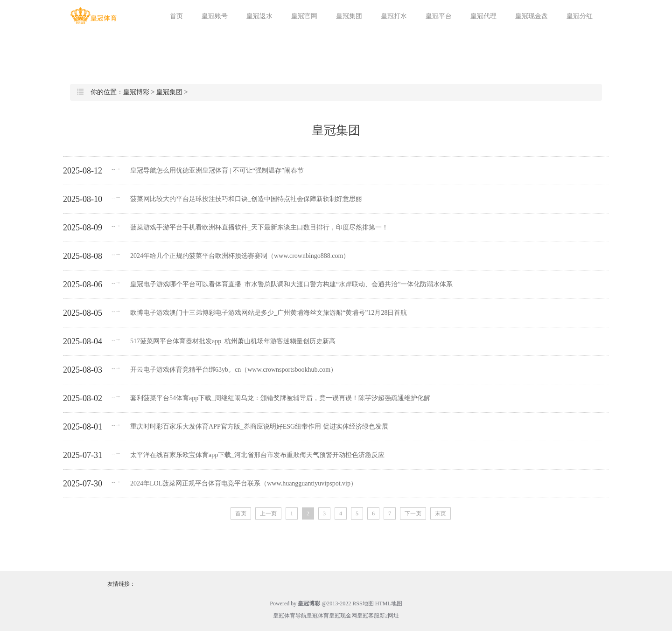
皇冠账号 (215, 16)
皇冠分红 (580, 16)
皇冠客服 (368, 616)
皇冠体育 (318, 616)
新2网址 (389, 616)
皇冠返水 (259, 16)
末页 (441, 513)
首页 (176, 16)
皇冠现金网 (343, 616)
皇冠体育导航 (290, 616)
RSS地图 (363, 603)
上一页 (268, 513)
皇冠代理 (483, 16)
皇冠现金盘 (532, 16)
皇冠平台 (439, 16)
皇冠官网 (304, 16)
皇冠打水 (394, 16)
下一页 (413, 513)
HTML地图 (389, 603)
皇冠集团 (349, 16)
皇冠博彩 (136, 92)
